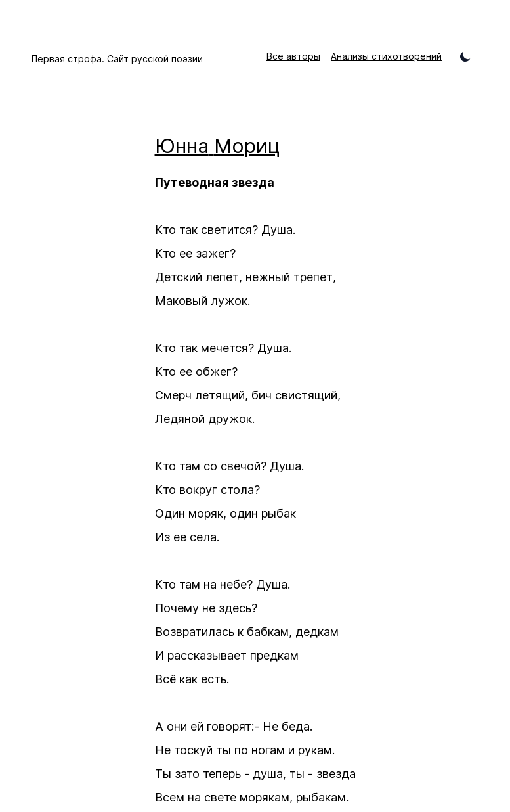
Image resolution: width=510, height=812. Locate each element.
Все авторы (293, 56)
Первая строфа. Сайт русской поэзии (117, 59)
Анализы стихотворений (386, 56)
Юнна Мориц (218, 146)
